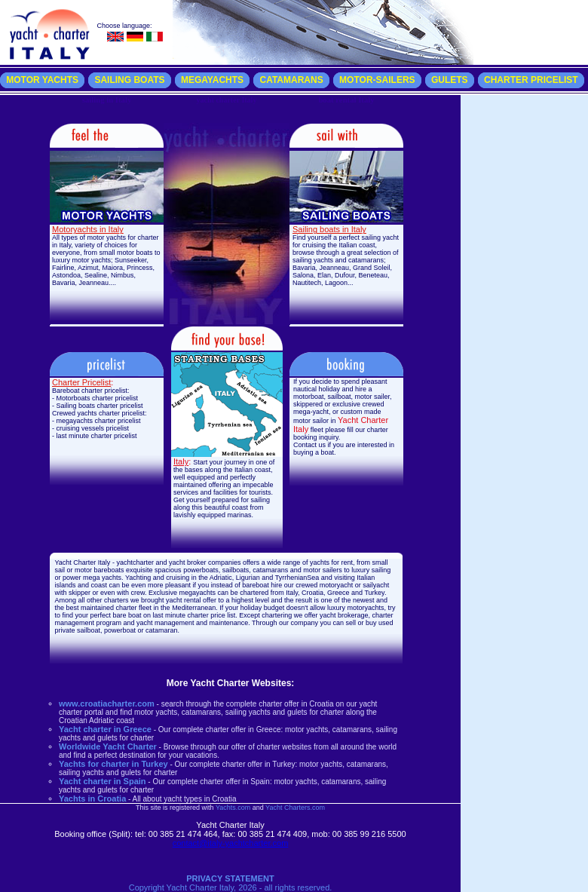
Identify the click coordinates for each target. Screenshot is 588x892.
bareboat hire (262, 585)
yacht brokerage (344, 615)
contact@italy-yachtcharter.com (231, 843)
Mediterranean (194, 608)
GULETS (450, 80)
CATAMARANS (291, 80)
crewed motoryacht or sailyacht (342, 585)
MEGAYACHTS (212, 80)
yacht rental (183, 600)
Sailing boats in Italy (329, 229)
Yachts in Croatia (92, 799)
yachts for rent (331, 562)
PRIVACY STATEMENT (230, 878)
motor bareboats (100, 570)
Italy (181, 461)
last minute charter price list (193, 615)
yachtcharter (135, 562)
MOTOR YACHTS (42, 80)
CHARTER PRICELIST (531, 80)
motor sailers (323, 570)
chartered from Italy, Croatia (282, 593)
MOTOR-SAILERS (377, 80)
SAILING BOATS (129, 80)
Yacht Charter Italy (83, 562)
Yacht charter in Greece (105, 729)
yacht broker (188, 562)
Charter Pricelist (81, 382)
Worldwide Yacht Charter (108, 746)
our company (299, 623)
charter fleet (134, 608)
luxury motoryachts (356, 608)
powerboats (201, 570)
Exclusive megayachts (182, 593)
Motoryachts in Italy (88, 229)
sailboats (236, 570)
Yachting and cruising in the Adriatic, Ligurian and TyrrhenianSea (222, 578)
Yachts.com (233, 808)
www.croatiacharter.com (107, 703)
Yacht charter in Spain (103, 781)
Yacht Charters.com (295, 808)
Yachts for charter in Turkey (113, 764)
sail (60, 570)
